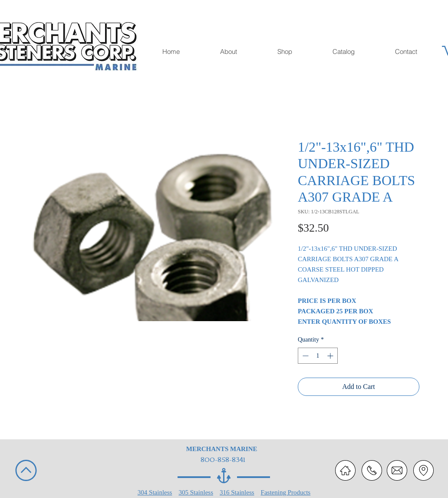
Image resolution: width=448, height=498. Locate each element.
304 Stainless (155, 492)
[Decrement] (305, 356)
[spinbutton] (318, 356)
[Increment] (331, 356)
